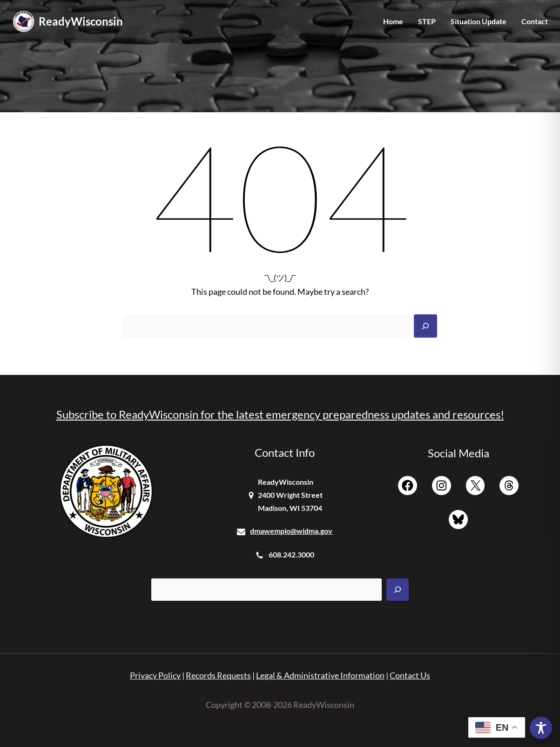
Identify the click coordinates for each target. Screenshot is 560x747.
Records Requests (218, 676)
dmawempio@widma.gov (291, 531)
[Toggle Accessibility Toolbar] (541, 728)
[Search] (425, 326)
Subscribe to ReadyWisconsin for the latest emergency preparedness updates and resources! (280, 414)
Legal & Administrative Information (320, 676)
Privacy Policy (155, 676)
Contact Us (410, 676)
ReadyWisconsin (81, 21)
